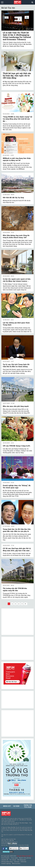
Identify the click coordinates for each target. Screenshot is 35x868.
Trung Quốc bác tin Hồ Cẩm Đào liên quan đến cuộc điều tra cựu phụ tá (17, 530)
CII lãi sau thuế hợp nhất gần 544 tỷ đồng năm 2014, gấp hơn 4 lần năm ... (17, 549)
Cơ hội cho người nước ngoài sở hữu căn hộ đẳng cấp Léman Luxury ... (17, 280)
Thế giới (17, 862)
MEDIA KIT (7, 806)
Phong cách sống (7, 862)
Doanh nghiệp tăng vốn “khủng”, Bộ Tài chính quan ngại (17, 486)
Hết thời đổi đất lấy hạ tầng (13, 197)
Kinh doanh (5, 858)
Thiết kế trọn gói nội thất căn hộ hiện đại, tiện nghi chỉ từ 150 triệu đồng (17, 76)
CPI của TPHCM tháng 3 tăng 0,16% (16, 446)
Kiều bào (24, 862)
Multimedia (16, 863)
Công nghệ (14, 858)
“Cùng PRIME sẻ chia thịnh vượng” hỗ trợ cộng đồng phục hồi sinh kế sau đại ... (17, 119)
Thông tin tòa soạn (28, 806)
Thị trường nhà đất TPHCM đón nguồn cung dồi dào (15, 589)
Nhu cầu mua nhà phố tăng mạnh (16, 406)
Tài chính (13, 860)
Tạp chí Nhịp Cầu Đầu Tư (25, 856)
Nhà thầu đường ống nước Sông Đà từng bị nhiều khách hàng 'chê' (16, 236)
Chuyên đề (5, 860)
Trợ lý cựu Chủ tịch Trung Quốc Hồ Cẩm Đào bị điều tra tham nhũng (16, 365)
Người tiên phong (25, 858)
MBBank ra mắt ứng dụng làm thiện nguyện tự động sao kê (17, 159)
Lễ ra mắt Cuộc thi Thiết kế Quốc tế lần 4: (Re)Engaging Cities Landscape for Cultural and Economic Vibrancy (17, 36)
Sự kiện (16, 806)
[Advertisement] (17, 723)
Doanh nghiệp (6, 863)
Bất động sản (22, 860)
